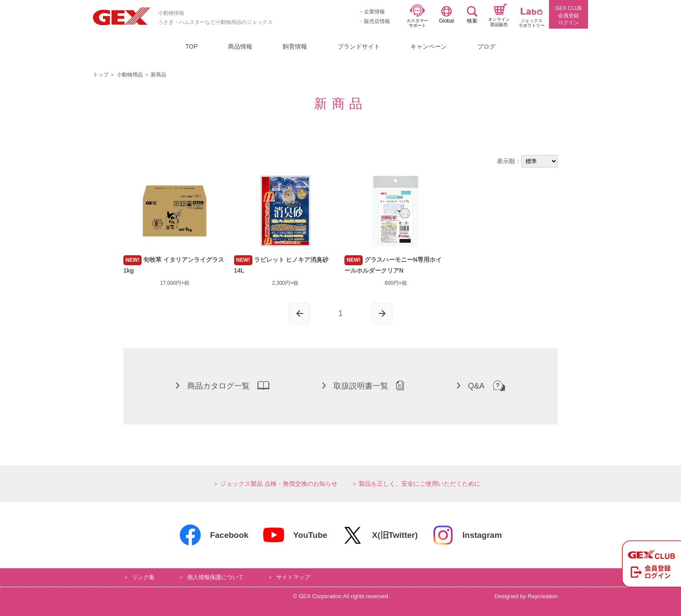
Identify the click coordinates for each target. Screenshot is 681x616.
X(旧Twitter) (380, 535)
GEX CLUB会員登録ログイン (569, 16)
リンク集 (143, 577)
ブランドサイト (359, 46)
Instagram (467, 535)
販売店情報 (377, 21)
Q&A (481, 385)
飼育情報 (295, 46)
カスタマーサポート (417, 16)
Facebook (214, 535)
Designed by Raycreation (526, 596)
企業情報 (374, 12)
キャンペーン (429, 46)
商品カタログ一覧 (223, 385)
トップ (101, 75)
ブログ (486, 46)
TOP (192, 46)
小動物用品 (130, 75)
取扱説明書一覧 (363, 385)
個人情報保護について (215, 577)
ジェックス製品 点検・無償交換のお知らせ (279, 484)
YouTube (295, 535)
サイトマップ (293, 577)
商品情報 (240, 46)
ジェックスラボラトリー (532, 18)
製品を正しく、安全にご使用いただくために (420, 484)
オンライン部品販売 (499, 15)
